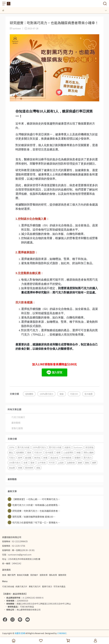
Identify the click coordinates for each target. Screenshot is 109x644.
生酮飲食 (71, 463)
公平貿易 (42, 463)
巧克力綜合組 (8, 586)
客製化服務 (17, 428)
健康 (58, 452)
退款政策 (44, 575)
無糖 (78, 452)
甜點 (87, 463)
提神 (20, 458)
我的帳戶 (34, 575)
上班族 (61, 463)
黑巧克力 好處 (55, 447)
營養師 (77, 458)
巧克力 (12, 458)
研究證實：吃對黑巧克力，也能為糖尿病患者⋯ (34, 511)
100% (12, 447)
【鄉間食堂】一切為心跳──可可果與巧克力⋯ (34, 499)
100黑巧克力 (15, 463)
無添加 (37, 458)
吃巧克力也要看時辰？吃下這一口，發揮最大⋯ (34, 522)
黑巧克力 (88, 458)
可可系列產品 (59, 586)
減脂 (38, 468)
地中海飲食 (66, 458)
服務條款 (62, 575)
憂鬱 (94, 463)
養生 (11, 452)
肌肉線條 (29, 468)
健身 (62, 394)
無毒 (45, 458)
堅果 (33, 463)
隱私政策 (53, 575)
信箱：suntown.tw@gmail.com (17, 555)
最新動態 (16, 423)
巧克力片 (74, 394)
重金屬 (28, 458)
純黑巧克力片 (21, 586)
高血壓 (12, 468)
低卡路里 (89, 394)
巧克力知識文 (18, 417)
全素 (25, 463)
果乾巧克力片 (35, 586)
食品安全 (54, 458)
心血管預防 (68, 452)
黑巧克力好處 (23, 447)
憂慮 (80, 463)
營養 (20, 468)
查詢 (4, 575)
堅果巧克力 (47, 586)
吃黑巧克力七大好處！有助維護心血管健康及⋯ (34, 505)
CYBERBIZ (62, 633)
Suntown (78, 447)
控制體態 (29, 394)
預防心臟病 (89, 452)
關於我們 (11, 575)
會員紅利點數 (23, 575)
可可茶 (52, 463)
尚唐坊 (67, 447)
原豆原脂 (89, 447)
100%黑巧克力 (46, 394)
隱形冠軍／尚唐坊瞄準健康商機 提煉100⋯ (32, 517)
